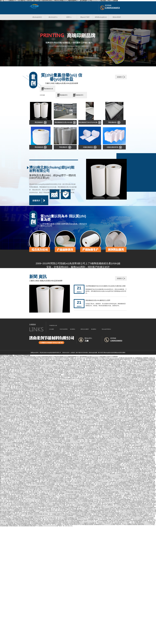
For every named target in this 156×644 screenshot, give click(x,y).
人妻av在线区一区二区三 (120, 361)
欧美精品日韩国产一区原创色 (112, 426)
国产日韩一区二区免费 (27, 453)
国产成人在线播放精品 (89, 383)
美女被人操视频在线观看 (52, 432)
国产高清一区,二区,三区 (101, 380)
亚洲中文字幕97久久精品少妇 (27, 367)
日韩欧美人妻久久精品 (43, 407)
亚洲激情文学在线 (65, 497)
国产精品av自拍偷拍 (122, 517)
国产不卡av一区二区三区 (13, 471)
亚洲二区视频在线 (94, 384)
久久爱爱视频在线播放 (93, 400)
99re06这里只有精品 (52, 479)
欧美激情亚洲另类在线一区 (94, 376)
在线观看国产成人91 (9, 374)
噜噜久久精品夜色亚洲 (80, 469)
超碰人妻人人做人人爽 (98, 437)
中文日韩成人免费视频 (86, 454)
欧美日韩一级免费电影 (134, 437)
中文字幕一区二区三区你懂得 (143, 424)
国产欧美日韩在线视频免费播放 (68, 498)
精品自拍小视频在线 (149, 406)
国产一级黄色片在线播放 (114, 364)
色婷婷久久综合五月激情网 (91, 406)
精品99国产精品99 (149, 463)
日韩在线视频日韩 (75, 508)
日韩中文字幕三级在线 (65, 418)
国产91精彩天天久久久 (42, 489)
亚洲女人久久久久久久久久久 (72, 471)
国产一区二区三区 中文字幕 (18, 371)
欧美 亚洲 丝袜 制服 (85, 407)
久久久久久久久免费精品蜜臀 (101, 498)
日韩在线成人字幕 (90, 478)
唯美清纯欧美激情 (14, 489)
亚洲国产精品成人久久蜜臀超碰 (143, 402)
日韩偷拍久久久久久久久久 (42, 366)
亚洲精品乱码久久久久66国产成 (73, 423)
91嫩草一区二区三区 (12, 370)
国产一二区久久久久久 (26, 515)
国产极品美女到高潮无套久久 (45, 358)
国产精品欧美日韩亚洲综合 (49, 467)
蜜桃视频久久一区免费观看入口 (60, 428)
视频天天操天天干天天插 (115, 478)
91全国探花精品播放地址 (82, 505)
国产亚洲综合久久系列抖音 (61, 462)
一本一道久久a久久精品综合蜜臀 (131, 389)
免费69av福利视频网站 (119, 397)
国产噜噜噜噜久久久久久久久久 (143, 362)
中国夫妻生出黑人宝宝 (25, 361)
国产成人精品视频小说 (113, 424)
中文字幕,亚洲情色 (5, 358)
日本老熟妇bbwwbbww (107, 463)
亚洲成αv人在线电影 (72, 440)
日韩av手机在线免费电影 (30, 482)
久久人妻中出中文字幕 (131, 467)
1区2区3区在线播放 (64, 381)
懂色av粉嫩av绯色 (20, 402)
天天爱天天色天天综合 (44, 458)
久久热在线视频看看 (6, 454)
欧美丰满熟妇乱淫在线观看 (62, 384)
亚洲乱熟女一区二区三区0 (73, 445)
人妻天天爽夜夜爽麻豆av (57, 442)
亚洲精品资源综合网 (143, 505)
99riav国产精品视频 (114, 366)
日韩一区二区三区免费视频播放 (117, 483)
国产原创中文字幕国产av (16, 426)
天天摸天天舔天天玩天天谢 (37, 374)
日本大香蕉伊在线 (61, 466)
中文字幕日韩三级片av (115, 407)
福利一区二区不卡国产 (34, 418)
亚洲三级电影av (13, 432)
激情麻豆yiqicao (82, 401)
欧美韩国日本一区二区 (60, 402)
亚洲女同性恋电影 (21, 418)
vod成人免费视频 (147, 398)
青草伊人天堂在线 (86, 493)
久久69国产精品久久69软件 (127, 492)
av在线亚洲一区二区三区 (62, 383)
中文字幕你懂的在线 (147, 496)
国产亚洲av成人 (27, 463)
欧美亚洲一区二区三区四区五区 (59, 411)
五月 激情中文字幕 (125, 442)
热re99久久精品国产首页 (104, 491)
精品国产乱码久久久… (75, 411)
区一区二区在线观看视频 (100, 521)
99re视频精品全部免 (140, 480)
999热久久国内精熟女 (117, 448)
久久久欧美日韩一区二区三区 (52, 370)
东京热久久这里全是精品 (9, 389)
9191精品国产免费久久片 (125, 405)
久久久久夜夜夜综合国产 (34, 371)
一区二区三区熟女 (77, 479)
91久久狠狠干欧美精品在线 (55, 389)
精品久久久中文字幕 (94, 429)
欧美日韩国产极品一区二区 (65, 482)
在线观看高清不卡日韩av (54, 506)
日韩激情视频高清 (71, 419)
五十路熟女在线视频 (68, 465)
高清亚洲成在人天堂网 (147, 437)
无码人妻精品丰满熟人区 (90, 393)
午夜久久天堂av (77, 435)
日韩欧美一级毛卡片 (91, 379)
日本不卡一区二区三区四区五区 (93, 409)
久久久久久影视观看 (85, 450)
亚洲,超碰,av (20, 487)
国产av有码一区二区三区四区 (107, 452)
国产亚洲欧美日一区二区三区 (126, 393)
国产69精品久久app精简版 (8, 418)
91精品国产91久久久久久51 (47, 517)
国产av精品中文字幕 (43, 426)
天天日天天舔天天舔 (121, 416)
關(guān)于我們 (85, 17)
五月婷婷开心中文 (92, 446)
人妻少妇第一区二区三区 (87, 495)
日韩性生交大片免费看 (92, 474)
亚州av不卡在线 (81, 480)
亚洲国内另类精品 (109, 420)
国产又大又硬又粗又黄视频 (122, 368)
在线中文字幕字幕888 (70, 413)
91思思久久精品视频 (68, 506)
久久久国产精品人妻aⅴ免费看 (89, 508)
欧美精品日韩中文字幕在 (110, 414)
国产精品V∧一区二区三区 (131, 448)
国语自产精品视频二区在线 (75, 466)
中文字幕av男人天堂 (101, 370)
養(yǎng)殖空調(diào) (106, 329)
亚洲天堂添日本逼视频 (45, 405)
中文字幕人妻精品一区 (16, 480)
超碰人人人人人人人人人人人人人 (69, 380)
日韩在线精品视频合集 (115, 390)
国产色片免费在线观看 (35, 466)
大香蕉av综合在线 (35, 362)
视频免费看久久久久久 (59, 419)
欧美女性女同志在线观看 (27, 510)
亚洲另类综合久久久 (8, 415)
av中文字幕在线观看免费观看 (43, 476)
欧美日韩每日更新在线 (29, 398)
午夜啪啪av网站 (150, 461)
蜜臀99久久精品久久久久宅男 (9, 422)
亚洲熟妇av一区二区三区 (138, 400)
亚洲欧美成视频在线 (121, 437)
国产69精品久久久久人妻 (33, 402)
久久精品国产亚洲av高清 (53, 415)
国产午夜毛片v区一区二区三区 (55, 510)
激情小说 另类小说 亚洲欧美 (50, 371)
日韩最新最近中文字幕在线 (23, 452)
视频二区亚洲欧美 (55, 489)
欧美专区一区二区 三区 (40, 508)
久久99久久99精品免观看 (35, 498)
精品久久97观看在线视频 (125, 380)
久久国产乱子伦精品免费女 (140, 436)
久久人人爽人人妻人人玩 (86, 440)
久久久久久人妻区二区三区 (108, 400)
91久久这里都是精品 (132, 397)
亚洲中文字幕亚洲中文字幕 (76, 483)
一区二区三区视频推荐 (23, 383)
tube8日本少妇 (87, 381)
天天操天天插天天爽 (85, 437)
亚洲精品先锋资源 (7, 428)
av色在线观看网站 (90, 439)
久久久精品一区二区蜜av (65, 513)
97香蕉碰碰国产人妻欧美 (110, 428)
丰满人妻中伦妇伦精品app (102, 489)
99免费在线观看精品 (18, 491)
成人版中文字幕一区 (38, 361)
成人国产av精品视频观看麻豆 (135, 446)
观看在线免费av (113, 380)
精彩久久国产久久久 (108, 376)
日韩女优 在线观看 (67, 475)
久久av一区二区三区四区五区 (42, 410)
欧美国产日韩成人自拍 (43, 367)
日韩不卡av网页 (64, 374)
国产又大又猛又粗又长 (118, 522)
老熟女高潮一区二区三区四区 (133, 487)
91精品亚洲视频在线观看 (24, 524)
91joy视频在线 (119, 403)
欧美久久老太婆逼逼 (113, 523)
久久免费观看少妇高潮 (56, 367)
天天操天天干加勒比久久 (37, 429)
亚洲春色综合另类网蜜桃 (68, 368)
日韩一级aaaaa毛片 (145, 397)
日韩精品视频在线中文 (15, 470)
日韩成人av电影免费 (54, 368)
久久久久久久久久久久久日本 (116, 440)
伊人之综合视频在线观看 (83, 366)
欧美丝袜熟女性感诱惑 (137, 463)
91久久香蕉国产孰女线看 (39, 471)
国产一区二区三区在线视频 (147, 407)
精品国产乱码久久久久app (107, 406)
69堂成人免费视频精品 (56, 474)
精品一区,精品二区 (18, 445)
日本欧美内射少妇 (101, 362)
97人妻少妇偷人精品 (20, 478)
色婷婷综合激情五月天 (137, 368)
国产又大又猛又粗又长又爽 (90, 448)
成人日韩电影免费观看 (58, 433)
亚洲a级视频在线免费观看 (135, 416)
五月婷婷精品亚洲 (142, 367)
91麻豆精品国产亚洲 (8, 509)
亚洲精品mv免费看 (140, 392)
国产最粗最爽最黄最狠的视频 (52, 392)
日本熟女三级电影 (74, 372)
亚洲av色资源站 (103, 390)
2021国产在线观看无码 (56, 457)
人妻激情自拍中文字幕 (121, 401)
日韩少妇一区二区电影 (19, 461)
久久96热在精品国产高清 (133, 423)
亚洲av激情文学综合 (17, 358)
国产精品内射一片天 (22, 498)
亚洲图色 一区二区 (30, 407)
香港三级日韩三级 (5, 433)
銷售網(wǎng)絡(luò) (101, 17)
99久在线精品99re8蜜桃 (15, 403)
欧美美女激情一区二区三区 (22, 501)
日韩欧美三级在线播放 (46, 385)
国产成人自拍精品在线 (102, 419)
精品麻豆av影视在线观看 (111, 387)
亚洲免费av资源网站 (24, 505)
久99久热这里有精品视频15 (21, 504)
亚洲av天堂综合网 (88, 479)
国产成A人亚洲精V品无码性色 (119, 501)
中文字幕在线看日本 (80, 444)
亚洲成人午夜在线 (74, 462)
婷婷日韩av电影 (63, 522)
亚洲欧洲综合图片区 (132, 411)
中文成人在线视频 (147, 441)
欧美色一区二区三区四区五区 (140, 394)
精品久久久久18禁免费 (54, 397)
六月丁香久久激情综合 (30, 450)
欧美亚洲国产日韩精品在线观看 (47, 363)
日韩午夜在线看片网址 (80, 446)
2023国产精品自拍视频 (16, 459)
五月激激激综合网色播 (62, 361)
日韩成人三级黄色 (96, 394)
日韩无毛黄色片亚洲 (61, 358)
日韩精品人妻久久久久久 (42, 445)
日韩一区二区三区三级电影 (54, 524)
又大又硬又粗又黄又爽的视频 (12, 385)
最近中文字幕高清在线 (123, 381)
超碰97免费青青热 (125, 359)
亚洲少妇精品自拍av (104, 433)
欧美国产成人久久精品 (39, 415)
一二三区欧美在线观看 (87, 445)
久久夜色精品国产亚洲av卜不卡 (57, 406)
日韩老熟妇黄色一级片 (131, 489)
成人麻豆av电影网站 (146, 462)
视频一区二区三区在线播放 (23, 446)
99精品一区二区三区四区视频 (61, 405)
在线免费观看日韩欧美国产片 (29, 526)
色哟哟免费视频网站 (14, 381)
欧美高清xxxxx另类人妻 (109, 441)
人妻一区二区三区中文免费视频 (138, 456)
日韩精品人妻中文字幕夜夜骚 (129, 377)
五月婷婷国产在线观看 (120, 379)
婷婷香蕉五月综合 (39, 359)
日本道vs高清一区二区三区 (113, 495)
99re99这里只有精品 (96, 482)
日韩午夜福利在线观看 (108, 513)
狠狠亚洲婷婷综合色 (140, 509)
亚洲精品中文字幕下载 (93, 403)
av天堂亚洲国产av (81, 368)
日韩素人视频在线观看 (33, 478)
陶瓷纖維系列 (64, 95)
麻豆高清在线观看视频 (85, 387)
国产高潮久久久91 (87, 521)
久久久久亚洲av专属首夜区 (69, 359)
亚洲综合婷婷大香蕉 (50, 429)
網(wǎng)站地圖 (93, 353)
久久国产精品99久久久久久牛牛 (134, 508)
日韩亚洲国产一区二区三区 (20, 424)
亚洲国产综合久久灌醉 (52, 390)
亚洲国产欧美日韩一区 (16, 450)
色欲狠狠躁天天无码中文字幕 (32, 419)
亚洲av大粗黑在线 (133, 383)
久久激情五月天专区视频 (89, 411)
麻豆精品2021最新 (26, 435)
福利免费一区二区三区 (95, 484)
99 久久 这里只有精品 (57, 502)
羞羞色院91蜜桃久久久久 (35, 377)
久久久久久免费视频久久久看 (134, 419)
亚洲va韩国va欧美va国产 (91, 492)
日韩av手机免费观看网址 (32, 465)
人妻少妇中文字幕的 (99, 359)
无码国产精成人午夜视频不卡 (113, 479)
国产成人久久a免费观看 (114, 459)
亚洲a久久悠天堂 (52, 448)
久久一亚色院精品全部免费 (19, 377)
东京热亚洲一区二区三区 (41, 518)
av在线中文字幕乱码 (49, 440)
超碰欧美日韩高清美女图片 (42, 449)
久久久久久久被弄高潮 (43, 411)
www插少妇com (74, 361)
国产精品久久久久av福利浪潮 (51, 377)
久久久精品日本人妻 (133, 435)
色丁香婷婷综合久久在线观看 (70, 370)
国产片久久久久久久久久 (87, 397)
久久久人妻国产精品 (106, 384)
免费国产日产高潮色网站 (91, 432)
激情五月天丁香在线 (14, 435)
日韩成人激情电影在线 (23, 364)
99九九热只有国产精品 (81, 426)
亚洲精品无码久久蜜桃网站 (126, 428)
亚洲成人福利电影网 (46, 427)
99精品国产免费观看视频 (91, 390)
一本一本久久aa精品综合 (41, 422)
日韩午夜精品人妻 (147, 500)
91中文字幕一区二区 (66, 390)
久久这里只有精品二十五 (128, 374)
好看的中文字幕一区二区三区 (88, 491)
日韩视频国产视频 (95, 511)
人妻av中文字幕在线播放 (107, 416)
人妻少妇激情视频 (50, 361)
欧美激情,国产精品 (35, 416)
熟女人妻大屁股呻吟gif (100, 440)
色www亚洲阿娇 (101, 439)
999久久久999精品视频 (86, 380)
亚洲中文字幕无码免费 (15, 398)
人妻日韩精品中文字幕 (93, 363)
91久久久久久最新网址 (101, 410)
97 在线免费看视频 (147, 483)
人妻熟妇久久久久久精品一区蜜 (30, 385)
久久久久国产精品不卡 (123, 506)
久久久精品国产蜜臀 (119, 396)
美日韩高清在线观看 (139, 385)
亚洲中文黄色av (13, 361)
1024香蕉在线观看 (59, 387)
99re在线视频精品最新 (148, 487)
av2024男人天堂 (37, 435)
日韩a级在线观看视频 (30, 358)
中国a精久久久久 (134, 462)
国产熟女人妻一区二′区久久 (85, 359)
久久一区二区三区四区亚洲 (38, 501)
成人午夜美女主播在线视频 (110, 469)
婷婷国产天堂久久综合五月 (50, 380)
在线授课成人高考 (35, 462)
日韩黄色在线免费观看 (77, 449)
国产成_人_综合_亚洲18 (143, 390)
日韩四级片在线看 (26, 471)
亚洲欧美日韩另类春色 (63, 514)
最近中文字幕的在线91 (39, 379)
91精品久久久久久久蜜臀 (14, 482)
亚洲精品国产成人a (78, 432)
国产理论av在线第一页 (120, 435)
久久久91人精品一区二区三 (80, 418)
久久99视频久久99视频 (124, 429)
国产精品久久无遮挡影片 (128, 366)
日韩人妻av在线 (38, 470)
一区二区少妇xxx (107, 462)
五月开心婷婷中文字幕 (29, 411)
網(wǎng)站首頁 (37, 17)
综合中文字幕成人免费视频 (108, 429)
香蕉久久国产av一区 (76, 383)
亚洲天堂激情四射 (15, 366)
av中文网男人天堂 (15, 437)
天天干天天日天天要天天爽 (112, 374)
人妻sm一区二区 (94, 392)
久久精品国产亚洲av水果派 (82, 487)
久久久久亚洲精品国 (10, 479)
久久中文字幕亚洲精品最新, (139, 359)
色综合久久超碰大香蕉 (96, 414)
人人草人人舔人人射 (42, 511)
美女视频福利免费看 (78, 439)
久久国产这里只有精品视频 (126, 414)
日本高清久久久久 (121, 474)
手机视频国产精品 (46, 419)
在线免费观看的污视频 (6, 405)
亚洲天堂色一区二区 (46, 420)
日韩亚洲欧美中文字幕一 (105, 446)
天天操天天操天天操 (71, 401)
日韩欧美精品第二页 (136, 506)
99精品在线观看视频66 (140, 370)
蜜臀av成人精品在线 (6, 502)
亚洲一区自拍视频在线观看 (110, 485)
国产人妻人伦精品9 (65, 452)
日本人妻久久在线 (43, 368)
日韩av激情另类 (35, 364)
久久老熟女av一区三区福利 (104, 383)
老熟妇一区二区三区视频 (70, 422)
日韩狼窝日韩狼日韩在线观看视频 (39, 375)
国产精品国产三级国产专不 (144, 431)
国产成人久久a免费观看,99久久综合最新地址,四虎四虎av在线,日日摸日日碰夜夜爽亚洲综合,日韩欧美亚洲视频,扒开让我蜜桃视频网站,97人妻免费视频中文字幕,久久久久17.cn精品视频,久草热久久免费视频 (59, 357)
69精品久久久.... (65, 377)
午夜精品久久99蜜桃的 (71, 387)
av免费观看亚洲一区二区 (57, 436)
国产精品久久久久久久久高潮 (10, 448)
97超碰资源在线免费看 (58, 521)
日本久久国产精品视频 (23, 389)
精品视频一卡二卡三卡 (79, 376)
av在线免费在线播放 (74, 523)
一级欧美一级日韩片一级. (126, 413)
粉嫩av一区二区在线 (52, 393)
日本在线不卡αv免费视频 (122, 445)
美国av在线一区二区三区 (53, 379)
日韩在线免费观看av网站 (127, 424)
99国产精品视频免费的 (35, 380)
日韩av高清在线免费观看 (42, 457)
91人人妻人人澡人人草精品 (139, 442)
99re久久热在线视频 (67, 431)
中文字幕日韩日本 (101, 364)
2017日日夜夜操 (131, 511)
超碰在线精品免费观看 (43, 436)
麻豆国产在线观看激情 (31, 414)
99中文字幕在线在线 (78, 379)
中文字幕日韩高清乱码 (94, 513)
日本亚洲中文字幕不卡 (144, 418)
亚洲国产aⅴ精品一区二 (119, 497)
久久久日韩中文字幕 (15, 413)
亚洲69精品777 (24, 380)
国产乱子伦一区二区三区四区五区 (80, 377)
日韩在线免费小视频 (98, 493)
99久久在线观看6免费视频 (88, 472)
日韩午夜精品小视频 (12, 362)
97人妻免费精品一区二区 (98, 415)
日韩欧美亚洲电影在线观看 (121, 432)
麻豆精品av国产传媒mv (9, 383)
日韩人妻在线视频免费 (48, 372)
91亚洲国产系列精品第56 (30, 394)
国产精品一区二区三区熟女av (46, 450)
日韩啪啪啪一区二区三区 (125, 436)
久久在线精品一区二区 (104, 398)
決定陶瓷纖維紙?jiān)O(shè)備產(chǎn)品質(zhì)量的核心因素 (106, 286)
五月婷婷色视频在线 (91, 388)
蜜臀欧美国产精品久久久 (139, 427)
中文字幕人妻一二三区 (63, 363)
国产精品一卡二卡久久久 (118, 511)
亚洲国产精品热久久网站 (129, 364)
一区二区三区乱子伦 (9, 452)
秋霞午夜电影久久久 (56, 488)
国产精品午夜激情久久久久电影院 (121, 394)
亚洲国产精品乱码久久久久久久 (108, 405)
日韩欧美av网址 (78, 492)
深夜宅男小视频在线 (8, 402)
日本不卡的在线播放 (45, 424)
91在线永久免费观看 (101, 476)
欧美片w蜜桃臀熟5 (47, 462)
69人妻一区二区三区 (105, 392)
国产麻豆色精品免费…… (56, 375)
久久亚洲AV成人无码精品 (38, 505)
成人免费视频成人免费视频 (141, 358)
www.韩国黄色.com (34, 427)
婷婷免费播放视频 (45, 423)
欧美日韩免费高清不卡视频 (33, 521)
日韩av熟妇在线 (114, 500)
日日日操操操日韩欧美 (6, 423)
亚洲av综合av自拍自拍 (27, 381)
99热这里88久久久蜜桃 (53, 487)
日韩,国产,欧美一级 (123, 371)
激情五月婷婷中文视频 (22, 416)
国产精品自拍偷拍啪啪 (86, 372)
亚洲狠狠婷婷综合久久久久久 (16, 414)
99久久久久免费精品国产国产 (28, 368)
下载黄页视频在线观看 (132, 410)
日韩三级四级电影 (137, 387)
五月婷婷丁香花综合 (112, 415)
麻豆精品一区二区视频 (44, 444)
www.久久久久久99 (108, 401)
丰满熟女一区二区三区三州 (97, 418)
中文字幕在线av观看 (18, 521)
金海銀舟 (73, 353)
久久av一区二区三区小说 (147, 396)
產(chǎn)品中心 (53, 17)
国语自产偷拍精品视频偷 (141, 439)
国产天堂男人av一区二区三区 (136, 379)
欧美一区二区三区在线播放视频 (79, 384)
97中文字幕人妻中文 (99, 389)
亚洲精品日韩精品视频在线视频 (86, 419)
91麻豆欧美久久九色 (118, 375)
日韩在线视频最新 (126, 459)
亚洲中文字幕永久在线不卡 (48, 364)
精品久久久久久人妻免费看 (107, 474)
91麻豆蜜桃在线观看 (101, 496)
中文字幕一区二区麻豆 (86, 367)
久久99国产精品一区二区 (84, 375)
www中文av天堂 (34, 424)
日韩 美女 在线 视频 (18, 436)
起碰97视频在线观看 (17, 519)
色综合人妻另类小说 (20, 423)
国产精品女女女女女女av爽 (71, 367)
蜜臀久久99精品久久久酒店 (42, 496)
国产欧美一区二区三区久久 (64, 526)
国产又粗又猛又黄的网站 (65, 393)
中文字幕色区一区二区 (134, 363)
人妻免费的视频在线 (49, 376)
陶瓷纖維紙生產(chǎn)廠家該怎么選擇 (98, 300)
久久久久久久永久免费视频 (126, 480)
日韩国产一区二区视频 (29, 406)
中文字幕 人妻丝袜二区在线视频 (43, 413)
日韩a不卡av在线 (45, 362)
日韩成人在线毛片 (80, 453)
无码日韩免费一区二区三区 (143, 449)
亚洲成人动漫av (62, 396)
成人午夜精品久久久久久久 (113, 454)
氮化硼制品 (73, 329)
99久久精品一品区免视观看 (78, 363)
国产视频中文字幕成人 (20, 405)
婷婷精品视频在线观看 (103, 466)
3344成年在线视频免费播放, (39, 389)
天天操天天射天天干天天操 (25, 479)
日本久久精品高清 (69, 362)
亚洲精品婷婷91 (76, 463)
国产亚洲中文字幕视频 (107, 363)
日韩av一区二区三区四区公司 (131, 498)
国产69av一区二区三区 (92, 452)
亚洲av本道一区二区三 (56, 518)
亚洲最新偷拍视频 (5, 377)
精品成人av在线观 (69, 389)
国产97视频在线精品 (104, 467)
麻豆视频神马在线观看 (37, 370)
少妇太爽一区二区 (7, 504)
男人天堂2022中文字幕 (40, 437)
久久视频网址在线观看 (88, 523)
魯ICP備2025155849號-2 (82, 353)
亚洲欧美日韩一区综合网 (47, 459)
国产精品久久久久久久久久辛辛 (74, 433)
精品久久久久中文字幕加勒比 (113, 367)
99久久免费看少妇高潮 (9, 416)
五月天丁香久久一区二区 (18, 433)
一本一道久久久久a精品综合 (138, 445)
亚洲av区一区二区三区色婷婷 (17, 363)
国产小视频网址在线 (146, 515)
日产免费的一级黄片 (55, 426)
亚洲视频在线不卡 (108, 487)
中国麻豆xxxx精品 (69, 427)
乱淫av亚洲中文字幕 (125, 372)
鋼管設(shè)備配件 (85, 329)
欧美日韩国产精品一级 (141, 428)
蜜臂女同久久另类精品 (145, 522)
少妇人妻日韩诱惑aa (137, 523)
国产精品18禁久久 (44, 414)
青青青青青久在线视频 (41, 454)
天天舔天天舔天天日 (87, 420)
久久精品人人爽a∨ (125, 450)
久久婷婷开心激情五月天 (7, 441)
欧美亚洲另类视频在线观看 (25, 388)
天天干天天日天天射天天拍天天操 (102, 375)
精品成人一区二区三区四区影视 (111, 484)
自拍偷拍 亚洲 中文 (15, 456)
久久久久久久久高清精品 (92, 416)
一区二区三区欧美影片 (73, 402)
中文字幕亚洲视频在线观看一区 (79, 405)
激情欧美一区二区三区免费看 (99, 366)
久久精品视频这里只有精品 (133, 398)
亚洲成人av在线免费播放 (44, 456)
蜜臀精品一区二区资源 (83, 413)
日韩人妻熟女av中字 (47, 384)
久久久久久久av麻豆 (84, 415)
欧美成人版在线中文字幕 (39, 446)
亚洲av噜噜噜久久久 (84, 424)
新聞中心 (69, 17)
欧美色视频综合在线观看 (124, 427)
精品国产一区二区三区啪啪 (94, 427)
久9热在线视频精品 (92, 467)
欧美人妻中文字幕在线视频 (87, 370)
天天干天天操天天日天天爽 (31, 420)
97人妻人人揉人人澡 (97, 377)
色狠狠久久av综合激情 (16, 397)
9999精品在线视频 (137, 513)
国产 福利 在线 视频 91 (54, 453)
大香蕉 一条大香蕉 (117, 392)
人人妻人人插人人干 (68, 426)
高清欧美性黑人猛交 (48, 472)
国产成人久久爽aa (141, 366)
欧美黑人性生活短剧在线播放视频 (120, 422)
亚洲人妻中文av (83, 422)
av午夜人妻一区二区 (85, 459)
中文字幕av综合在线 (141, 433)
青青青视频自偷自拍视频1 (96, 426)
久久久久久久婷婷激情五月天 (111, 482)
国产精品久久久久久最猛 (24, 379)
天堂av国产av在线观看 (113, 431)
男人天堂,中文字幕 (81, 398)
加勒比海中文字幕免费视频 (64, 364)
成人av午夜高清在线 (81, 371)
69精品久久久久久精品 (113, 442)
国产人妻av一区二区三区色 (130, 407)
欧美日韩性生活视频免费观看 (84, 389)
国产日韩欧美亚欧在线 (107, 368)
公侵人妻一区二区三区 (12, 387)
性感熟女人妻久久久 (114, 370)
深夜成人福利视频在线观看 (56, 454)
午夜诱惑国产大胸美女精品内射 (95, 374)
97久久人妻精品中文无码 (143, 374)
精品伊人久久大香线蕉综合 (54, 388)
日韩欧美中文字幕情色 (104, 388)
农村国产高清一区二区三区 (87, 457)
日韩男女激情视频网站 (136, 406)
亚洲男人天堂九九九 (28, 457)
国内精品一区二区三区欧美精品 (142, 380)
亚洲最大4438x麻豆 (70, 375)
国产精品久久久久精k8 (136, 415)
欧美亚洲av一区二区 (29, 495)
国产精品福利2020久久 (105, 514)
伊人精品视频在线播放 (148, 422)
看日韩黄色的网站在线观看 (11, 368)
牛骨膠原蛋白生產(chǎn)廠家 (53, 326)
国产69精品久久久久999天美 (10, 380)
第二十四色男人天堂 (43, 461)
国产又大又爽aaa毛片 (14, 376)
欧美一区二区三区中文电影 (32, 484)
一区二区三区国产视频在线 (49, 416)
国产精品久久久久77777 (106, 502)
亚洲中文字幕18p (106, 456)
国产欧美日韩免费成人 (125, 387)
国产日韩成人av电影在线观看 (109, 371)
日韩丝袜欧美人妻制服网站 (67, 400)
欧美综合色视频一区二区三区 (143, 454)
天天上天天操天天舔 (99, 454)
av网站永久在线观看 (141, 414)
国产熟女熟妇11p (99, 367)
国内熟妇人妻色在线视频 (47, 484)
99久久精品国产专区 (126, 370)
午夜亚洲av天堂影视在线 (33, 372)
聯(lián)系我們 (117, 17)
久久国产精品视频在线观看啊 (10, 390)
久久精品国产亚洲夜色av (120, 383)
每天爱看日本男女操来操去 (50, 522)
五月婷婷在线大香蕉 (122, 409)
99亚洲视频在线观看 (36, 383)
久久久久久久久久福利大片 (139, 450)
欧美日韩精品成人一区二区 (126, 362)
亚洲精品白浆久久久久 (22, 374)
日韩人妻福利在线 (12, 505)
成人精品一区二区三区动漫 (128, 431)
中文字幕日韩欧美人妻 (68, 392)
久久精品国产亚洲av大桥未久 (50, 400)
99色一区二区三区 (27, 470)
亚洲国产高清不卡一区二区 (67, 371)
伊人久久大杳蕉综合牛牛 (140, 485)
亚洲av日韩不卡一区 (57, 423)
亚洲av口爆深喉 (94, 458)
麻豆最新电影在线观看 (64, 448)
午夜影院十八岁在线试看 (36, 440)
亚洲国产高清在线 (29, 445)
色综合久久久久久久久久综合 (42, 515)
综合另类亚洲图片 (136, 422)
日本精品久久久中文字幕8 (14, 406)
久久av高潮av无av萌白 (49, 466)
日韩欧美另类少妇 (109, 445)
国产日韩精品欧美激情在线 (137, 501)
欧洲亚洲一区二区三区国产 (18, 400)
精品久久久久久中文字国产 (35, 392)
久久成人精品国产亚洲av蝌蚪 (40, 439)
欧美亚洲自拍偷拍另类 (54, 469)
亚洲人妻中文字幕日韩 (106, 470)
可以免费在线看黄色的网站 (127, 449)
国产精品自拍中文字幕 (18, 384)
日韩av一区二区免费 (21, 392)
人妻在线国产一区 (90, 483)
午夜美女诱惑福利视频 (17, 493)
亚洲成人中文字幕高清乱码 (99, 471)
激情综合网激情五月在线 (30, 403)
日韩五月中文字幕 (68, 388)
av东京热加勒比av (136, 381)
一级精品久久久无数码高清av (131, 496)
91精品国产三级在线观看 (59, 420)
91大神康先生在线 (5, 411)
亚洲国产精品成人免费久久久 (49, 418)
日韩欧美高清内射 (124, 415)
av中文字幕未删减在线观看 (85, 524)
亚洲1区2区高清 (41, 390)
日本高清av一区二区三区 (108, 518)
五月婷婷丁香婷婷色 (18, 458)
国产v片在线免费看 (116, 385)
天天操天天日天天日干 (40, 397)
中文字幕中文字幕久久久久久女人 (108, 358)
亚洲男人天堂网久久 (40, 388)
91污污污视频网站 (128, 392)
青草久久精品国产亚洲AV (146, 411)
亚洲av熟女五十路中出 (72, 407)
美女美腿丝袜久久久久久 (64, 470)
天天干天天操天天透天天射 (80, 484)
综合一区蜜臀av (133, 361)
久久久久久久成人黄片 (21, 440)
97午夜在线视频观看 (84, 394)
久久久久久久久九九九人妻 (14, 457)
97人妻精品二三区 (70, 366)
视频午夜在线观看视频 (70, 519)
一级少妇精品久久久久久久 (113, 418)
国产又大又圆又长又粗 (78, 470)
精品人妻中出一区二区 (119, 411)
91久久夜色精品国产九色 (105, 411)
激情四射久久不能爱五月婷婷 (147, 491)
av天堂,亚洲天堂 (94, 405)
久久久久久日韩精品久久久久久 (19, 375)
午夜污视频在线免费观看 (16, 484)
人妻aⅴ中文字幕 (129, 402)
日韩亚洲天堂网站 (23, 362)
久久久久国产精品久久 (52, 374)
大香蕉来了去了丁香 (57, 362)
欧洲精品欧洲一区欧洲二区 (22, 509)
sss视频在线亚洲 (57, 456)
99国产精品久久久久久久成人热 (133, 388)
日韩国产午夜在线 (5, 465)
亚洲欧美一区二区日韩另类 (52, 359)
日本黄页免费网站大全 (81, 517)
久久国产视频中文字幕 (106, 515)
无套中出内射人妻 (16, 411)
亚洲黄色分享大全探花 (19, 372)
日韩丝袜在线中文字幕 (67, 487)
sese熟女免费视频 (141, 475)
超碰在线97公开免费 (41, 453)
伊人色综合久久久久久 (134, 518)
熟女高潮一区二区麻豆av (101, 372)
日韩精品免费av (78, 409)
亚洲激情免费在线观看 (94, 368)
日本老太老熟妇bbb (149, 376)
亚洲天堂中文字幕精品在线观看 (27, 401)
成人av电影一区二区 (120, 420)
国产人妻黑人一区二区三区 (15, 419)
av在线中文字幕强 (81, 403)
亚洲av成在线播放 (5, 488)
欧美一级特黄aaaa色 (29, 396)
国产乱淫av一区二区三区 (40, 492)
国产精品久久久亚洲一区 (123, 400)
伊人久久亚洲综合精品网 (57, 407)
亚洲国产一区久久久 (93, 371)
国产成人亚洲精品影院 (144, 364)
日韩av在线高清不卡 (116, 498)
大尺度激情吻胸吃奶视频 (54, 501)
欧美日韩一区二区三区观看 (81, 431)
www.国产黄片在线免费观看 (63, 376)
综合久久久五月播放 (76, 381)
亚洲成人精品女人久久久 (139, 372)
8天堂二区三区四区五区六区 (70, 424)
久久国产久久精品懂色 (89, 364)
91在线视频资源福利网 (58, 458)
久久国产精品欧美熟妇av (129, 367)
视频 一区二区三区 (78, 390)
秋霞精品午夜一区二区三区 (124, 452)
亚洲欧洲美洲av (12, 379)
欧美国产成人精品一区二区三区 (22, 439)
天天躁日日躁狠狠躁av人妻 (77, 374)
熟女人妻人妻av (53, 381)
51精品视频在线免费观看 (135, 502)
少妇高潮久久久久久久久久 (25, 359)
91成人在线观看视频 (42, 495)
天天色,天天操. (99, 445)
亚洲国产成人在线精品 (140, 405)
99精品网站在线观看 (33, 513)
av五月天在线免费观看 (27, 366)
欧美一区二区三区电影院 (80, 475)
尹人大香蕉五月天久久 (41, 381)
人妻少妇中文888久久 (107, 461)
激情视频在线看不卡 (147, 471)
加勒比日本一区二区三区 (93, 509)
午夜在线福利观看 (125, 482)
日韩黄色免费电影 (32, 363)
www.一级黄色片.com (97, 506)
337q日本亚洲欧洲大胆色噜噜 (116, 471)
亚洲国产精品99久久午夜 (118, 524)
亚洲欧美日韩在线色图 (125, 358)
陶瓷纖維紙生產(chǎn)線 (46, 90)
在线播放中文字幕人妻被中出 (8, 462)
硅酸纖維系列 (79, 95)
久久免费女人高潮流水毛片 (105, 379)
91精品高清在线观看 (69, 398)
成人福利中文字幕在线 (78, 452)
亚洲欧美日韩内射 (5, 409)
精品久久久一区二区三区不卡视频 (13, 420)
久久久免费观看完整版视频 (90, 358)
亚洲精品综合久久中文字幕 (10, 401)
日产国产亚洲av (109, 437)
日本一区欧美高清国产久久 (87, 361)
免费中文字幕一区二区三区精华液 (17, 513)
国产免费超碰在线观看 (113, 359)
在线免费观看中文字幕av (58, 410)
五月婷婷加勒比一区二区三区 (93, 497)
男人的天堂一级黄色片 (120, 363)
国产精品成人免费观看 (119, 423)
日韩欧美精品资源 (68, 444)
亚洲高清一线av (79, 362)
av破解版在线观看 (17, 442)
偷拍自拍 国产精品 (100, 488)
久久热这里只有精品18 (129, 390)
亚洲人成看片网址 (119, 508)
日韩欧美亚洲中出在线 (47, 478)
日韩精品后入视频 (59, 401)
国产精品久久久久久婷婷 (71, 502)
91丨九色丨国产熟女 (103, 385)
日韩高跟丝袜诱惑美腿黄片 (75, 385)
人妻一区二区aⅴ (144, 448)
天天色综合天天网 (117, 519)
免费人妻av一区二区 (135, 371)
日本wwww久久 (17, 454)
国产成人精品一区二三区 (74, 396)
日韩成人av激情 (28, 397)
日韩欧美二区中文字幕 (143, 493)
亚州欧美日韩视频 (10, 446)
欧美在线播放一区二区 (12, 393)
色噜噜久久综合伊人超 (119, 446)
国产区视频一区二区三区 (74, 358)
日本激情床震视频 (111, 381)
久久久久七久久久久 (73, 491)
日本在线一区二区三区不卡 (101, 500)
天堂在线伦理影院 (41, 396)
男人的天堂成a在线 (24, 370)
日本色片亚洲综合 (114, 372)
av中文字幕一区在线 (59, 394)
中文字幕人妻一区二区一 (67, 505)
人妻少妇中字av (145, 435)
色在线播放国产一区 (25, 431)
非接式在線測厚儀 (64, 329)
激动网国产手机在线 (10, 359)
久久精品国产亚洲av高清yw (33, 384)
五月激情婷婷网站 (143, 361)
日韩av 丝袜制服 (16, 409)
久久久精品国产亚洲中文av (117, 419)
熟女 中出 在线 (142, 488)
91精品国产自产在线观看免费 (104, 361)
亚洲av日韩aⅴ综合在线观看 (136, 401)
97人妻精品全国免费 (58, 403)
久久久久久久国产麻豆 (57, 366)
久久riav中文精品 (146, 363)
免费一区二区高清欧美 (132, 396)
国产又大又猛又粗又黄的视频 (23, 415)
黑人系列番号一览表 (25, 393)
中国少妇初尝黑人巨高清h (93, 453)
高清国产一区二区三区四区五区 (90, 463)
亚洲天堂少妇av (37, 376)
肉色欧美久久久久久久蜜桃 (64, 435)
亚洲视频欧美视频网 (130, 375)
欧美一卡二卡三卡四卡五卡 (123, 376)
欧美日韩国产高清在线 (49, 435)
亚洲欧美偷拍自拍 (7, 522)
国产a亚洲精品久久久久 (26, 387)
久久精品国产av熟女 (143, 514)
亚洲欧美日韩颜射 (28, 508)
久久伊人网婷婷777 (82, 461)
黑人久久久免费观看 (13, 510)
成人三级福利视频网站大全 (32, 459)
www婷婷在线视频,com (72, 495)
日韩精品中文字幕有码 (131, 440)
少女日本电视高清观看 (144, 377)
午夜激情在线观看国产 (103, 402)
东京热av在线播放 (66, 379)
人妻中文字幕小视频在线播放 (86, 410)
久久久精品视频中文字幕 (29, 456)
